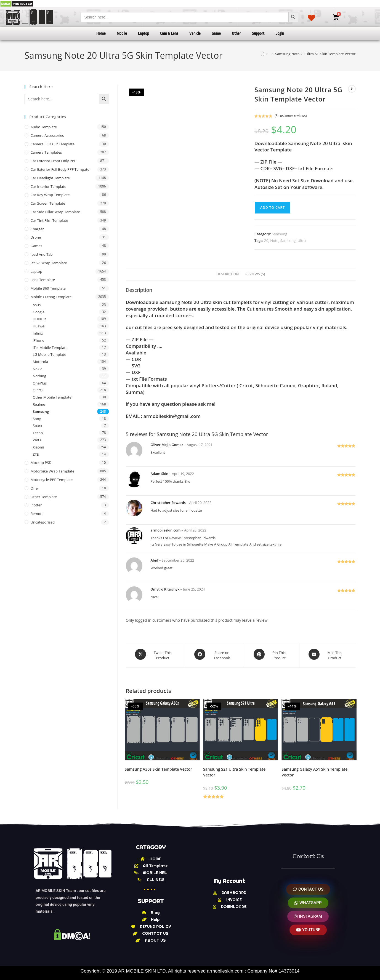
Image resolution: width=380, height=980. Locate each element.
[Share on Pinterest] (272, 654)
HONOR (39, 319)
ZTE (36, 454)
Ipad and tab (42, 254)
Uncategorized (43, 522)
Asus (37, 305)
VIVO (37, 440)
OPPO (38, 390)
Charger (37, 229)
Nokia (38, 369)
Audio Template (44, 127)
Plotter (36, 505)
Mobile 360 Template (48, 288)
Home (101, 33)
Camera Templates (46, 152)
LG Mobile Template (50, 354)
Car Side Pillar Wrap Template (55, 212)
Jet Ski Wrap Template (49, 263)
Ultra (302, 241)
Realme (39, 404)
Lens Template (43, 280)
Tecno (38, 433)
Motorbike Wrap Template (53, 471)
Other (236, 33)
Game (216, 33)
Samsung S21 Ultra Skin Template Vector (234, 770)
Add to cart (273, 208)
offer (35, 488)
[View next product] (352, 89)
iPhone (39, 340)
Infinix (38, 333)
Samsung (280, 234)
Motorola (41, 362)
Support (258, 33)
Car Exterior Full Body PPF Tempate (60, 169)
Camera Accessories (47, 135)
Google (39, 312)
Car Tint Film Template (49, 220)
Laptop (144, 33)
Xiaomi (38, 447)
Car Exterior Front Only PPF (53, 161)
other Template (44, 497)
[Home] (263, 54)
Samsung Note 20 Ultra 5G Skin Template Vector (315, 54)
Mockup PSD (41, 463)
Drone (36, 237)
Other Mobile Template (52, 397)
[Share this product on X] (155, 654)
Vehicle (195, 33)
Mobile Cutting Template (51, 297)
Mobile (122, 33)
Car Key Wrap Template (50, 195)
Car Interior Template (49, 186)
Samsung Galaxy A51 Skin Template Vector (314, 770)
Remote (37, 514)
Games (36, 246)
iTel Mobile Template (50, 348)
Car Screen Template (48, 203)
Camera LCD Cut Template (53, 144)
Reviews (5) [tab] (255, 274)
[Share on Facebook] (215, 654)
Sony (37, 419)
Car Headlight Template (50, 178)
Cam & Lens (169, 33)
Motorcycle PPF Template (52, 480)
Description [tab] (228, 274)
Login (280, 33)
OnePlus (40, 383)
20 (266, 241)
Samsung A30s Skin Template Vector (158, 767)
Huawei (39, 326)
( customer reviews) (291, 116)
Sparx (38, 426)
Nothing (40, 376)
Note (274, 241)
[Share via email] (328, 654)
